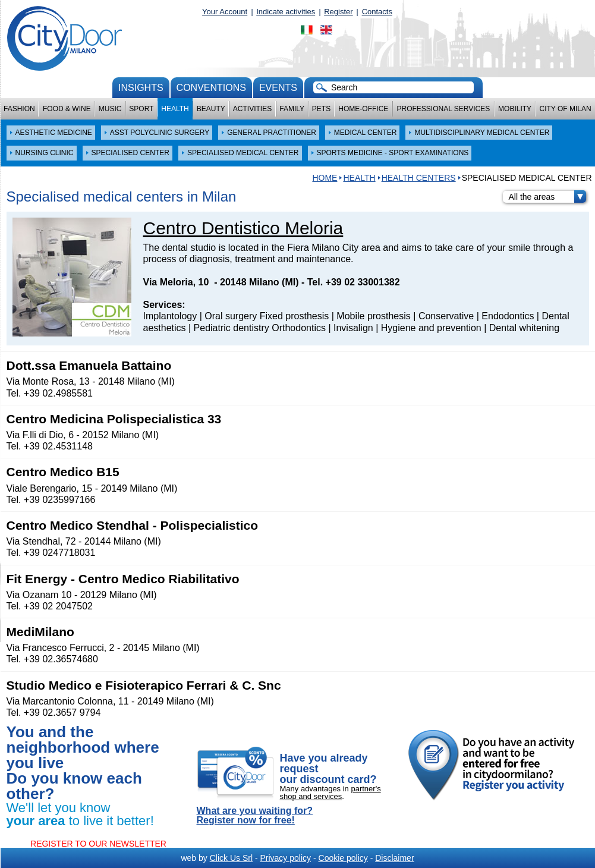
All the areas (547, 197)
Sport (141, 109)
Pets (321, 109)
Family (292, 109)
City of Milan (566, 109)
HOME (325, 178)
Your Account (225, 12)
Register (338, 12)
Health (175, 109)
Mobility (515, 109)
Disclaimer (394, 858)
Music (110, 109)
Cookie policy (343, 858)
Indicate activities (286, 12)
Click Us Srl (231, 858)
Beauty (211, 109)
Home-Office (363, 109)
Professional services (443, 109)
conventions (211, 88)
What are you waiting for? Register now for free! (255, 816)
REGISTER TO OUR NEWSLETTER (98, 844)
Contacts (377, 12)
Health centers (419, 178)
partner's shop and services (330, 792)
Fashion (19, 109)
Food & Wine (67, 109)
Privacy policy (285, 858)
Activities (252, 109)
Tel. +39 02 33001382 (354, 282)
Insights (141, 88)
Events (278, 88)
